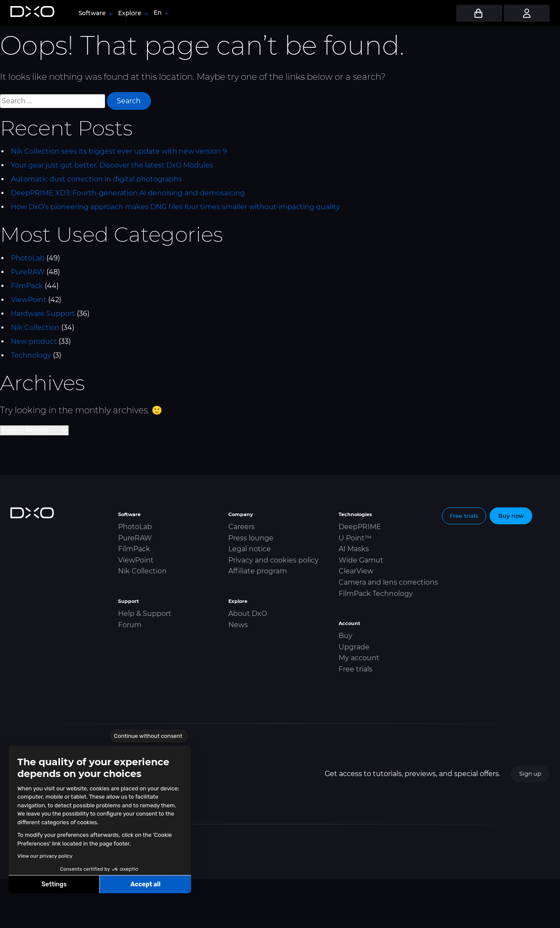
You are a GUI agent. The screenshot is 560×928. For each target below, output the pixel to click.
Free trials (356, 669)
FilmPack (27, 286)
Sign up (530, 773)
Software (96, 13)
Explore (133, 13)
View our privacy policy (45, 856)
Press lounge (251, 538)
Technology (31, 355)
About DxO (248, 614)
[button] (13, 918)
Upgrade (354, 647)
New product (34, 341)
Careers (242, 527)
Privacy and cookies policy (273, 560)
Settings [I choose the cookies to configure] (54, 884)
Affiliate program (258, 571)
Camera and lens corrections (388, 582)
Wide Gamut (361, 560)
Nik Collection (35, 327)
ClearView (356, 571)
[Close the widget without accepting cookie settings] (149, 736)
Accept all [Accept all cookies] (145, 884)
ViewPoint (29, 300)
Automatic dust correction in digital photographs (96, 179)
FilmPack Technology (376, 594)
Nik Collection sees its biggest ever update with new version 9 (119, 151)
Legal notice (250, 549)
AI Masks (354, 549)
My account (359, 658)
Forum (130, 625)
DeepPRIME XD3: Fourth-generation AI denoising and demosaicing (128, 193)
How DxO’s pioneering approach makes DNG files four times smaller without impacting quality (175, 207)
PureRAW (28, 272)
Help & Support (145, 614)
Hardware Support (43, 314)
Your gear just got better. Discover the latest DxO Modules (112, 165)
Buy (346, 636)
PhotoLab (28, 258)
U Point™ (355, 538)
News (238, 625)
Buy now (511, 516)
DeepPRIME (360, 527)
